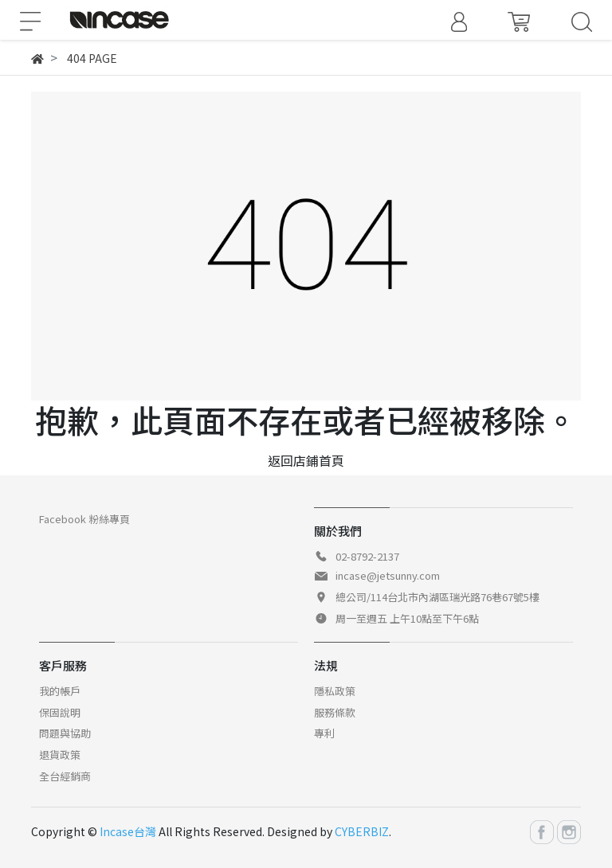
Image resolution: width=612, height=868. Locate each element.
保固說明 (60, 712)
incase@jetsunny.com (388, 575)
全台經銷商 (65, 776)
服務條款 (335, 712)
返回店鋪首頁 (306, 460)
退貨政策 (60, 755)
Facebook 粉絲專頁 (84, 519)
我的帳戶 (60, 691)
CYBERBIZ (362, 831)
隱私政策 (335, 691)
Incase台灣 (128, 831)
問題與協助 (65, 733)
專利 (324, 733)
